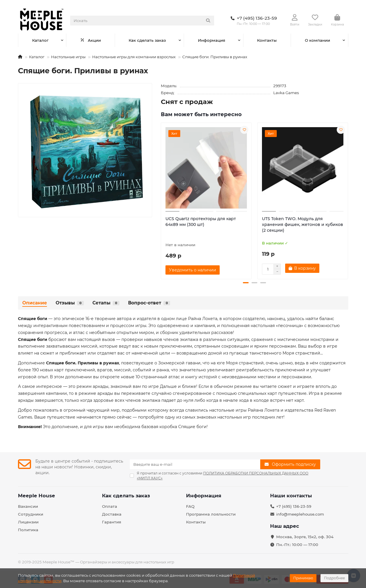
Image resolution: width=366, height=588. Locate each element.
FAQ (190, 506)
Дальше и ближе (178, 386)
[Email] (195, 464)
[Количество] (268, 269)
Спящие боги (192, 427)
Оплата (110, 506)
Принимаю (303, 578)
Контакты (267, 40)
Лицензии (28, 522)
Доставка (112, 514)
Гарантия (112, 522)
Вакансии (28, 506)
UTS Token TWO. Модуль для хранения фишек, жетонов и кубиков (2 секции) (303, 224)
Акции (90, 40)
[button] (246, 283)
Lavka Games (286, 93)
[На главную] (20, 57)
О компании (317, 40)
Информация (212, 40)
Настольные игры (68, 57)
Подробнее (334, 578)
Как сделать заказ (147, 40)
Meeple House (37, 496)
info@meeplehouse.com (300, 514)
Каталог (40, 40)
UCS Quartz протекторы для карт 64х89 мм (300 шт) (201, 222)
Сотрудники (31, 514)
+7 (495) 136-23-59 (294, 506)
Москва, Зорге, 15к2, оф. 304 (305, 537)
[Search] (142, 21)
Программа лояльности (211, 514)
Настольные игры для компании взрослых (134, 57)
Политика (28, 530)
